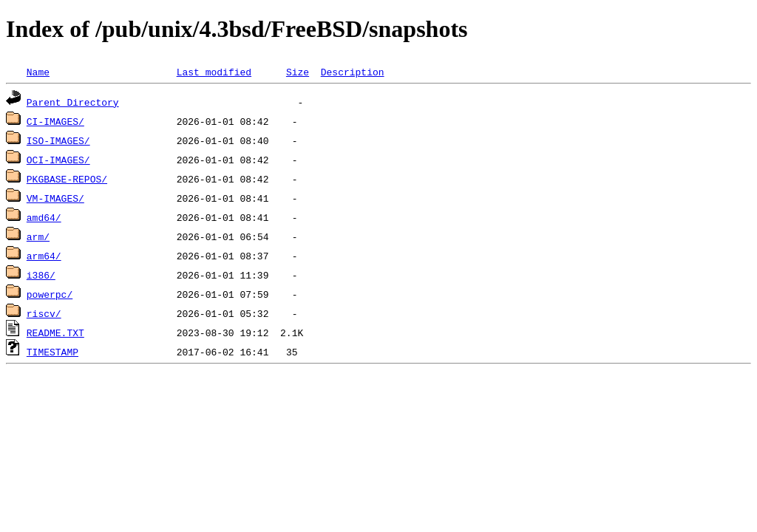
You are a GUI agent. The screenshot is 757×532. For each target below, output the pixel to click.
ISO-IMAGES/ (58, 140)
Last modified (214, 72)
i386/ (41, 275)
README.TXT (55, 332)
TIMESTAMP (52, 352)
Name (38, 72)
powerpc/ (50, 294)
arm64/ (44, 256)
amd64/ (44, 217)
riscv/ (44, 313)
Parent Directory (73, 102)
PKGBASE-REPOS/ (67, 179)
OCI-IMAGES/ (58, 160)
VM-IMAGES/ (55, 198)
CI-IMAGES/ (55, 121)
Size (298, 72)
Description (353, 72)
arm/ (38, 236)
